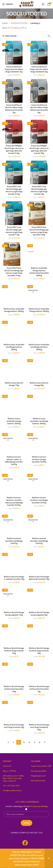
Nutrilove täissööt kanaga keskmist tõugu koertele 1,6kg (14, 632)
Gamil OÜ (7, 747)
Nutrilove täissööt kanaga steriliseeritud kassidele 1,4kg (14, 670)
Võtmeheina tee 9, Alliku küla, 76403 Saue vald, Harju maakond (13, 760)
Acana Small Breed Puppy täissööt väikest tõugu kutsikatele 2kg (14, 69)
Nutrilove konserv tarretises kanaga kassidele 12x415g (39, 459)
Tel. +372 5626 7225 (11, 767)
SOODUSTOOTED (19, 23)
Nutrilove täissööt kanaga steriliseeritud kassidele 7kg (39, 670)
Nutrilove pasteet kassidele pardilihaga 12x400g (14, 541)
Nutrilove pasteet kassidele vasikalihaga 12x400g (39, 541)
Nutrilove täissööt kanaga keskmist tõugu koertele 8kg (39, 632)
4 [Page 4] (29, 724)
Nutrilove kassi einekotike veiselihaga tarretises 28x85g (39, 347)
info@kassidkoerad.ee (12, 772)
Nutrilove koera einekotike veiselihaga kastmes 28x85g (39, 421)
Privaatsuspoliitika (39, 752)
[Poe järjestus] (49, 36)
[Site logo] (26, 4)
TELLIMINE (36, 743)
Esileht (5, 23)
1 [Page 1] (13, 724)
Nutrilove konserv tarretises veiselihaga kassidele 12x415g (39, 500)
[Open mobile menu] (8, 4)
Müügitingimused (38, 757)
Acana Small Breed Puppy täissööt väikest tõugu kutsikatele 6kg (39, 69)
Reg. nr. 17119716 (9, 752)
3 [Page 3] (24, 724)
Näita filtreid (11, 36)
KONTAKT (7, 743)
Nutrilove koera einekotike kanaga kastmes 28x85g (14, 421)
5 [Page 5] (34, 724)
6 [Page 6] (40, 724)
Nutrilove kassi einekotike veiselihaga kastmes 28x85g (14, 347)
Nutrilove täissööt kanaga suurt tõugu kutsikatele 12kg (39, 709)
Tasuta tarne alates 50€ (41, 747)
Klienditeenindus (38, 762)
